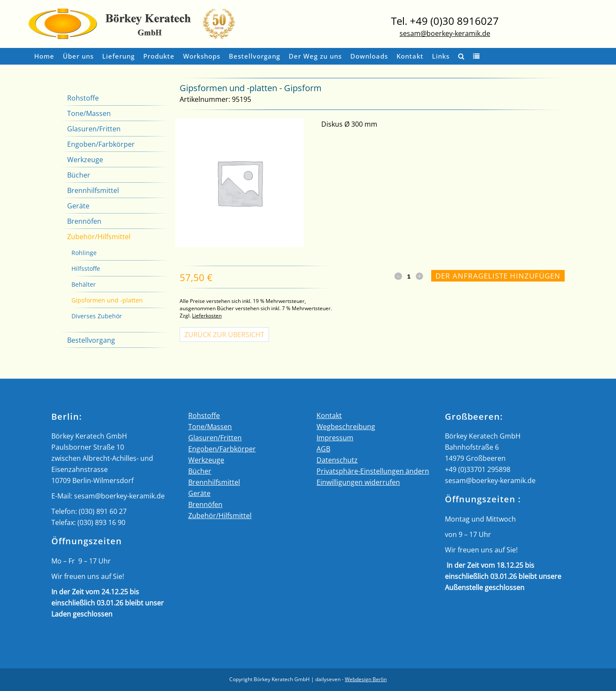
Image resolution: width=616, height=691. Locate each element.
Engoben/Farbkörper (101, 144)
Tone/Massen (89, 113)
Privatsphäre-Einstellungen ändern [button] (373, 471)
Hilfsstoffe (86, 268)
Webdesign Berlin (366, 679)
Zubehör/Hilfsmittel (99, 237)
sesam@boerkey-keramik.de (445, 33)
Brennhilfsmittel (93, 190)
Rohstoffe (83, 98)
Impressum (335, 438)
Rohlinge (84, 253)
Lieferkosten (207, 316)
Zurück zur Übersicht (224, 335)
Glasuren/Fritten (94, 129)
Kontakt (329, 415)
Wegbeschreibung (346, 427)
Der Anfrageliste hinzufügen (498, 276)
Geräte (78, 206)
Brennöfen (84, 221)
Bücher (79, 175)
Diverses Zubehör (97, 316)
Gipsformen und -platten (107, 300)
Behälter (84, 284)
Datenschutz (337, 460)
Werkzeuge (85, 160)
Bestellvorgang (91, 340)
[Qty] (409, 276)
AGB (323, 449)
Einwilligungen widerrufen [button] (358, 482)
